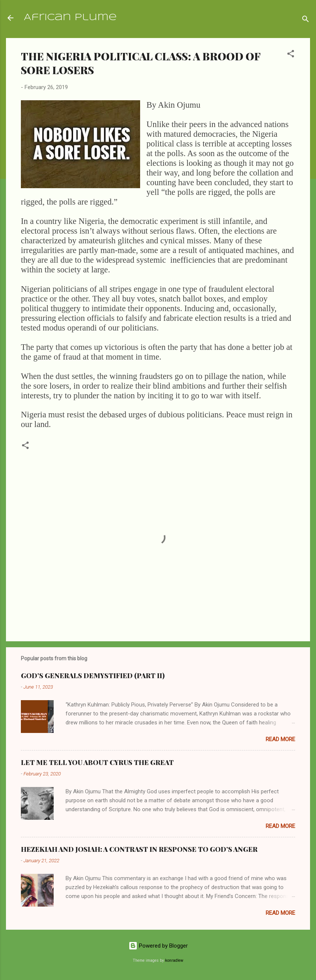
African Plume (70, 18)
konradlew (174, 960)
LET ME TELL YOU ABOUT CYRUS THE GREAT (97, 762)
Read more (280, 739)
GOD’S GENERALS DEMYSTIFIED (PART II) (93, 676)
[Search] (306, 20)
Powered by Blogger (158, 946)
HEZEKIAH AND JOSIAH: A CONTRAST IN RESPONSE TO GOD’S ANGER (139, 849)
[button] (291, 55)
